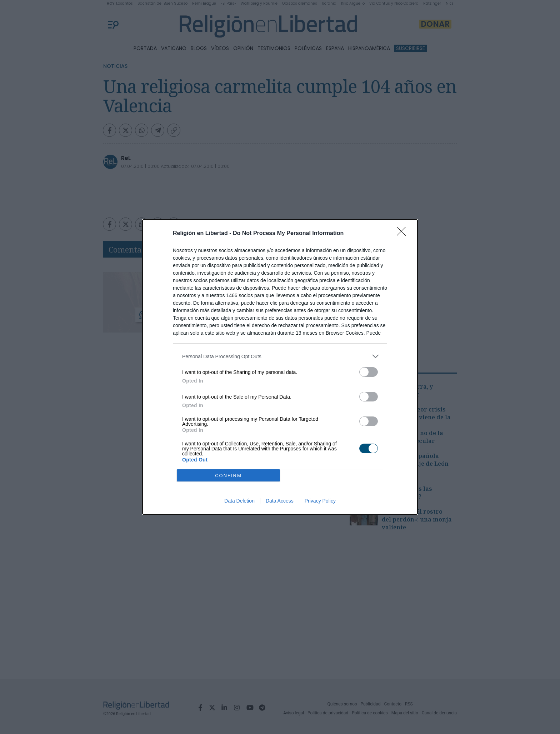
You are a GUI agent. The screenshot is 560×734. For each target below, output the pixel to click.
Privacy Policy (320, 501)
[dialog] (280, 367)
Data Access (280, 501)
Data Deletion (239, 501)
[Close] (404, 234)
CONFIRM (228, 476)
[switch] (369, 372)
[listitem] (280, 356)
